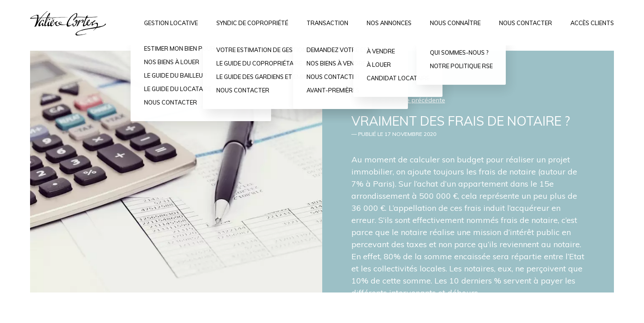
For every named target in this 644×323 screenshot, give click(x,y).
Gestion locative (171, 23)
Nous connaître (455, 23)
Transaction (327, 23)
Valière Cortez (68, 23)
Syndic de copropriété (252, 23)
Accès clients (592, 23)
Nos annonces (389, 23)
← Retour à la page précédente (398, 100)
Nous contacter (526, 23)
